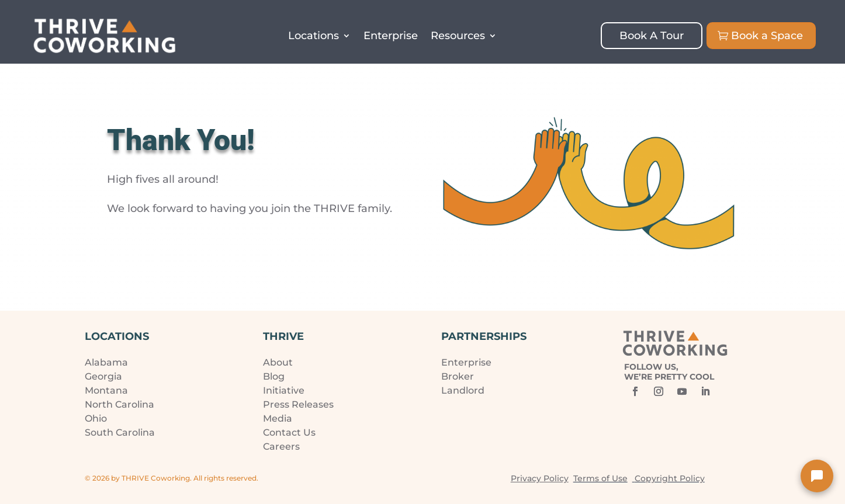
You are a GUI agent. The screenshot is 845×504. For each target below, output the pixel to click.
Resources (458, 36)
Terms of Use (600, 478)
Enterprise (391, 36)
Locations (314, 36)
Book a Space (767, 36)
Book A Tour (652, 36)
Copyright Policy (670, 478)
